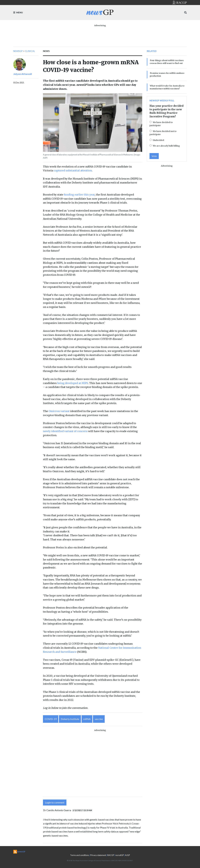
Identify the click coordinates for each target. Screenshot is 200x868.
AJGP (127, 855)
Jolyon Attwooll (22, 74)
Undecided (158, 140)
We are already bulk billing (166, 146)
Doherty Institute (70, 719)
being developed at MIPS (73, 383)
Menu (18, 12)
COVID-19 (51, 719)
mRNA (87, 719)
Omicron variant (59, 411)
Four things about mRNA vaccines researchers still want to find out (167, 62)
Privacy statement (98, 855)
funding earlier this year (79, 195)
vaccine (99, 719)
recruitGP (120, 855)
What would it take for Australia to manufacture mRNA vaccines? (167, 87)
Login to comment (55, 802)
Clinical (30, 51)
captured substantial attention (73, 170)
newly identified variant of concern (65, 431)
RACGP (111, 855)
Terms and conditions (80, 855)
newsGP (18, 51)
